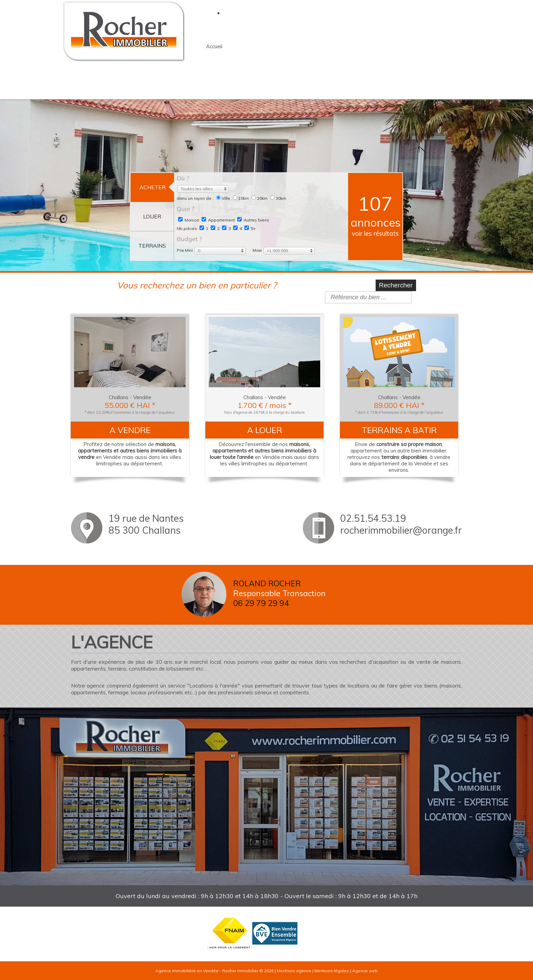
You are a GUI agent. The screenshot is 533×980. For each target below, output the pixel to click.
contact (415, 46)
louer (336, 46)
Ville (224, 198)
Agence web (365, 971)
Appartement (218, 220)
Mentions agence (294, 971)
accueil (214, 46)
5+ (250, 228)
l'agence (255, 46)
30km (278, 198)
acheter (297, 46)
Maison (189, 220)
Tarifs (213, 82)
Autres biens (253, 220)
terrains (374, 46)
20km (260, 198)
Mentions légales (332, 971)
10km (241, 198)
